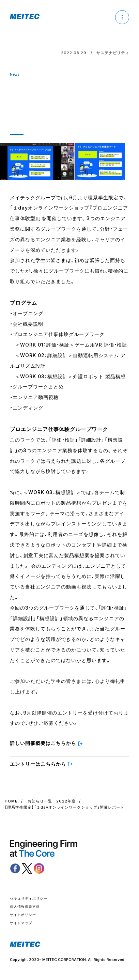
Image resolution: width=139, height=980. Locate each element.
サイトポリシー (23, 915)
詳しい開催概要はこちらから (43, 743)
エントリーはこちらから (38, 764)
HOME (11, 801)
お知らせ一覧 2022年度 (52, 801)
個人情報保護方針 (25, 906)
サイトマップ (21, 923)
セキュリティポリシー (29, 898)
